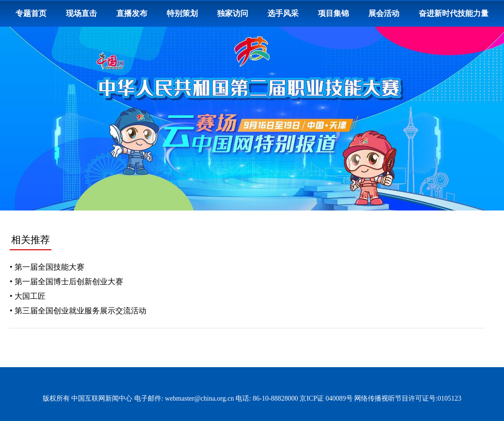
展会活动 (384, 13)
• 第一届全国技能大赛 (47, 267)
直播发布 (132, 13)
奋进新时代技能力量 (454, 13)
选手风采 (283, 13)
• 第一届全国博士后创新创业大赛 (66, 282)
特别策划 (182, 13)
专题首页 (31, 13)
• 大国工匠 (28, 296)
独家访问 (233, 13)
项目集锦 (333, 13)
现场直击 (81, 13)
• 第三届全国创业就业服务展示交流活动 (78, 311)
